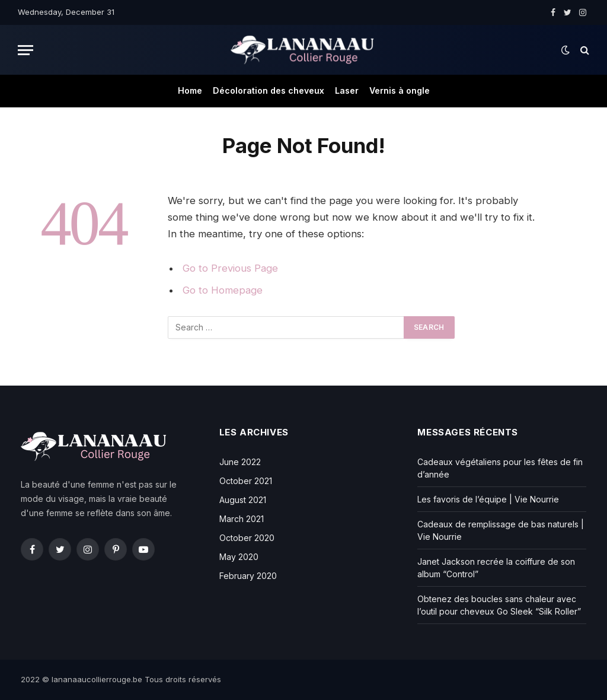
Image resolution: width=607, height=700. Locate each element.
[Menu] (25, 50)
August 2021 (243, 500)
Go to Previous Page (230, 268)
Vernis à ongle (400, 90)
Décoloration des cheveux (269, 90)
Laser (347, 90)
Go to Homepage (223, 290)
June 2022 (240, 462)
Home (190, 90)
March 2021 (242, 519)
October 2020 (247, 538)
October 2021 (246, 481)
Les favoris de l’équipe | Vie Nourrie (488, 499)
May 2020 (239, 557)
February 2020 (248, 576)
